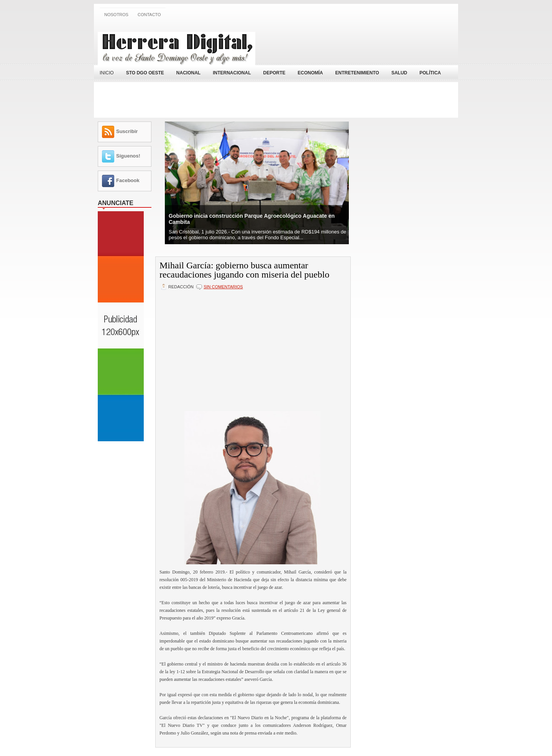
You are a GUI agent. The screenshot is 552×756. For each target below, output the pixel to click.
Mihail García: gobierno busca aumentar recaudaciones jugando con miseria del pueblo (244, 270)
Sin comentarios (223, 287)
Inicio (107, 73)
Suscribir (127, 131)
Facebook (128, 180)
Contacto (149, 15)
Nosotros (116, 15)
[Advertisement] (365, 43)
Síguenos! (128, 156)
